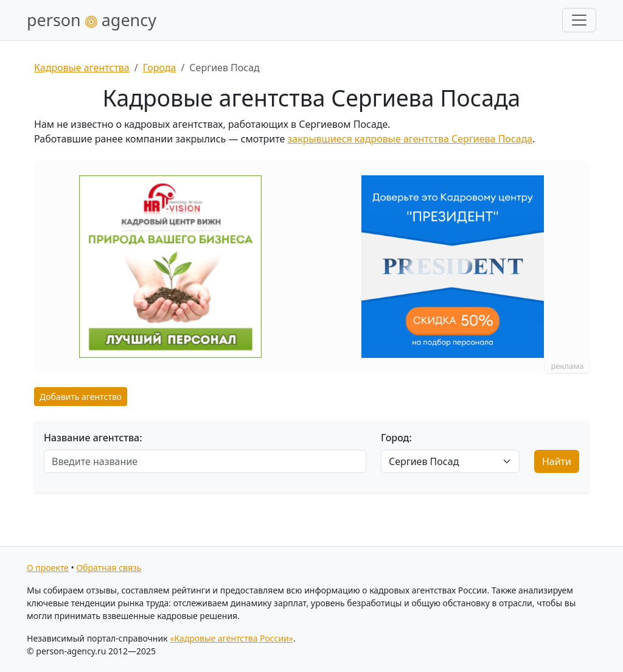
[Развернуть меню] (579, 20)
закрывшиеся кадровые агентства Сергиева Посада (410, 139)
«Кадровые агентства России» (231, 638)
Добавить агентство (81, 397)
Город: (396, 438)
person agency (92, 20)
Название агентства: (93, 438)
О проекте (48, 568)
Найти (557, 461)
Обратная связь (109, 568)
